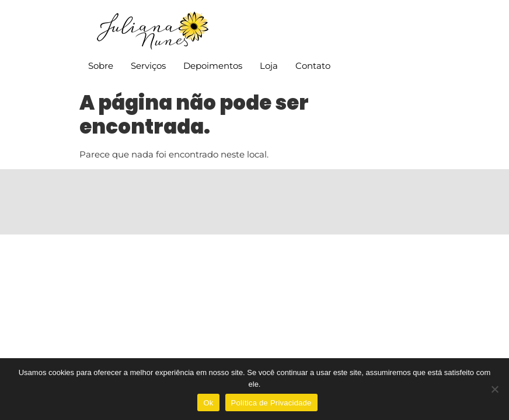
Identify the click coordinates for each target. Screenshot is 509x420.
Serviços (148, 66)
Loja (269, 66)
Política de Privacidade (271, 403)
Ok (208, 403)
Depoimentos (213, 66)
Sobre (101, 66)
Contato (313, 66)
